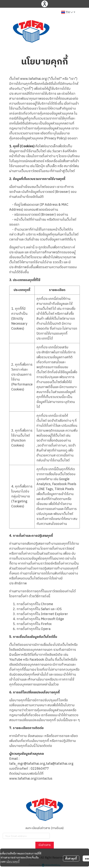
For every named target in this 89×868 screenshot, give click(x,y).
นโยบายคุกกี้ (13, 861)
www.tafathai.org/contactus (31, 779)
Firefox (46, 624)
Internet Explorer (54, 614)
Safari (45, 609)
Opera (46, 629)
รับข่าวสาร (45, 845)
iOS (59, 609)
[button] (68, 12)
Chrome (47, 604)
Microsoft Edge (52, 619)
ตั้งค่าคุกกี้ (71, 858)
